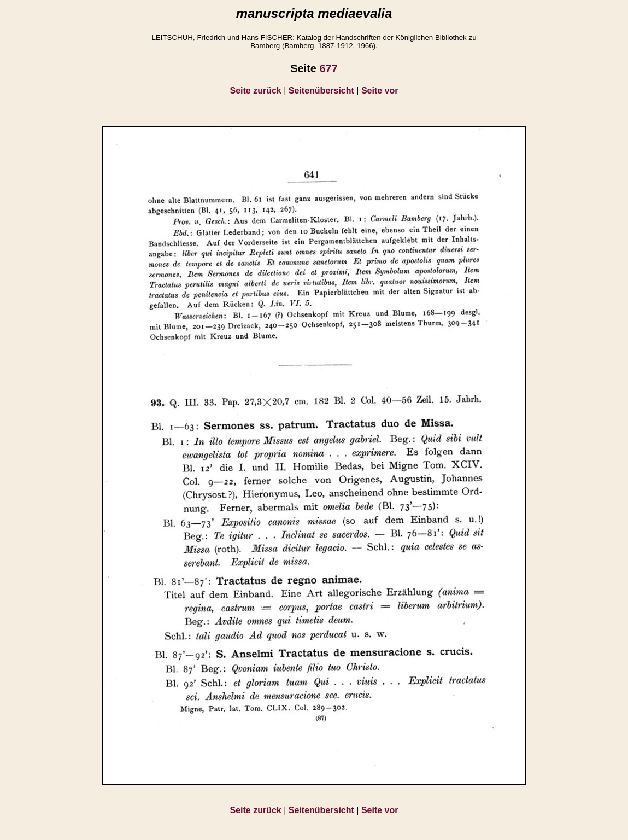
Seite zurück (256, 91)
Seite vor (380, 91)
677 (328, 68)
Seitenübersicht (321, 91)
